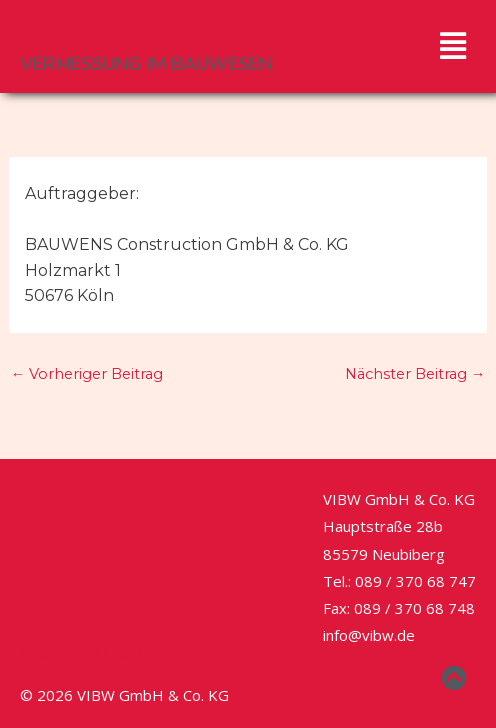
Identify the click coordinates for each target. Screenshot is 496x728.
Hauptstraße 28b (383, 526)
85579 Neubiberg (384, 554)
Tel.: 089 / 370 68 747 (399, 581)
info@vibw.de (369, 635)
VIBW (78, 40)
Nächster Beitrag (415, 374)
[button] (452, 46)
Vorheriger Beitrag (87, 374)
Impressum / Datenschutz (110, 652)
